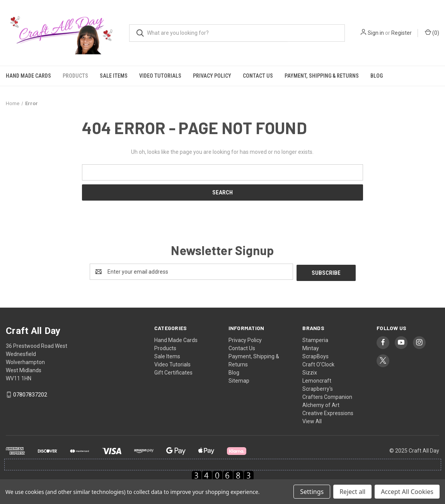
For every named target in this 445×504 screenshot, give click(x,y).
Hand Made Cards (28, 76)
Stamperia (315, 339)
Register (402, 33)
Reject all (352, 492)
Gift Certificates (173, 371)
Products (75, 76)
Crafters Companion (327, 396)
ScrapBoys (315, 355)
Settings (312, 492)
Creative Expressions (328, 412)
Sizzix (310, 371)
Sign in (376, 33)
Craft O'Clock (318, 363)
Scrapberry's (318, 388)
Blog (377, 76)
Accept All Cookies (407, 492)
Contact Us (258, 76)
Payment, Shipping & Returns (322, 76)
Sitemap (239, 380)
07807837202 (30, 394)
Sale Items (114, 76)
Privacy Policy (212, 76)
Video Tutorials (160, 76)
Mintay (311, 347)
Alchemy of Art (321, 404)
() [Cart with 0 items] (432, 32)
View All (312, 420)
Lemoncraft (317, 380)
